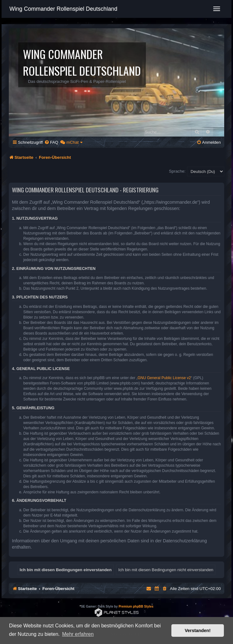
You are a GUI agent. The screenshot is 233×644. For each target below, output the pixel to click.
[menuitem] (51, 142)
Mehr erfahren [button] (78, 634)
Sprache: (177, 171)
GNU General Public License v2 (164, 378)
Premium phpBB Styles (136, 606)
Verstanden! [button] (198, 631)
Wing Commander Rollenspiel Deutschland (63, 9)
